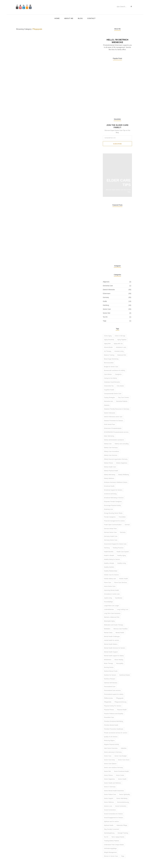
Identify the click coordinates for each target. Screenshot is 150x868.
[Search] (123, 7)
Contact (91, 18)
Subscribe (117, 138)
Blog (80, 18)
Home (57, 18)
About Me (69, 18)
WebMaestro (35, 863)
